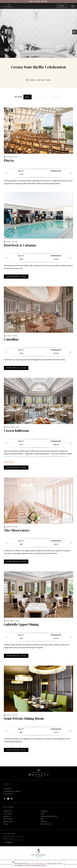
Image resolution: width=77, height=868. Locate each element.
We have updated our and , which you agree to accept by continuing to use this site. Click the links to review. (39, 865)
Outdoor (41, 97)
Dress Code (8, 821)
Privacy (44, 821)
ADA (42, 819)
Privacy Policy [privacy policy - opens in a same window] (43, 864)
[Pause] (73, 53)
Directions (8, 819)
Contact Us (8, 811)
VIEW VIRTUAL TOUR (16, 277)
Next (75, 32)
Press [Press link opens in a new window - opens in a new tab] (6, 824)
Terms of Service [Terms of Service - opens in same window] (31, 864)
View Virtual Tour (16, 368)
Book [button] (62, 6)
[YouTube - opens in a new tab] (8, 799)
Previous (2, 32)
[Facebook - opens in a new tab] (5, 799)
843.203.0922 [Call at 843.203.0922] (38, 1)
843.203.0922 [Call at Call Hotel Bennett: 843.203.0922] (8, 794)
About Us (7, 816)
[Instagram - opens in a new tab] (12, 799)
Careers (44, 811)
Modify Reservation (49, 816)
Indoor (56, 97)
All (28, 97)
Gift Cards (8, 814)
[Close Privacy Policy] (14, 862)
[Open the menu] (73, 6)
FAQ (42, 814)
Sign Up (8, 842)
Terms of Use (46, 824)
